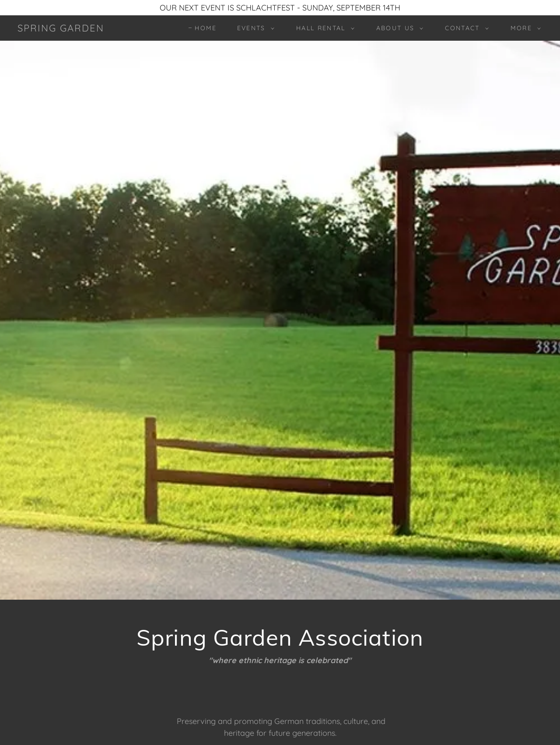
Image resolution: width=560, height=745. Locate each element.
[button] (254, 28)
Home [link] (206, 28)
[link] (61, 29)
